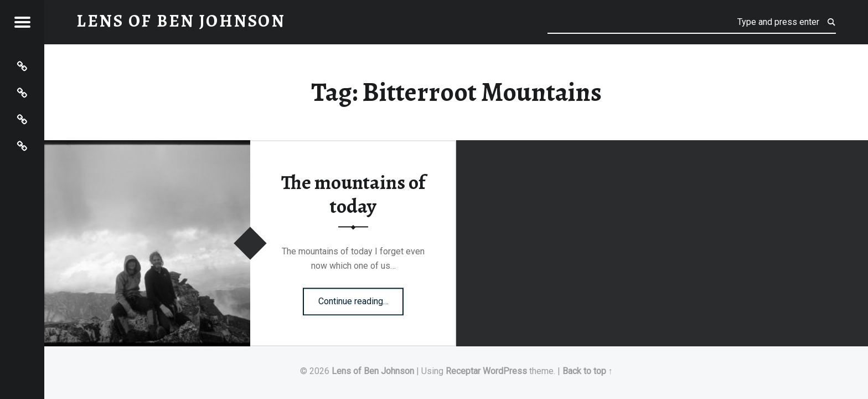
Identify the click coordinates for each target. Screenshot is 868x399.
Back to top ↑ (588, 371)
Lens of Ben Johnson (373, 371)
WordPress (505, 371)
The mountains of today (353, 195)
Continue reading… (361, 298)
